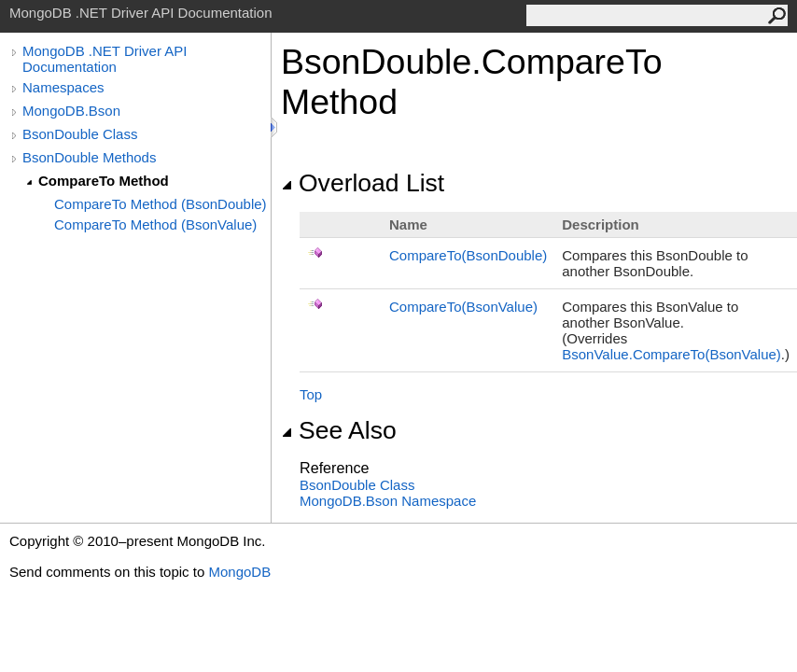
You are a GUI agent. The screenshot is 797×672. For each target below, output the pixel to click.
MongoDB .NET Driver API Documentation (105, 59)
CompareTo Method (104, 181)
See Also (339, 430)
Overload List (363, 183)
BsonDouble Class (80, 134)
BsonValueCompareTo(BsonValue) (671, 354)
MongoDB (239, 572)
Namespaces (63, 87)
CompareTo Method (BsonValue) (155, 224)
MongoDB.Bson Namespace (388, 501)
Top (311, 394)
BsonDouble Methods (89, 157)
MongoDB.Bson (71, 111)
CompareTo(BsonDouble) (468, 255)
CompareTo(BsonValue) (463, 307)
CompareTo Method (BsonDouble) (161, 204)
